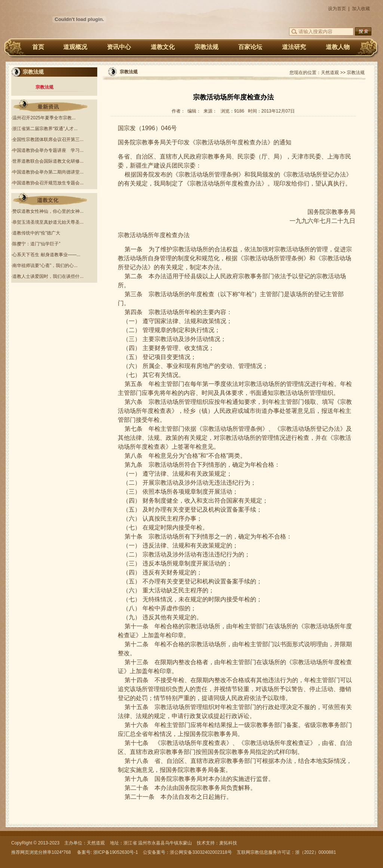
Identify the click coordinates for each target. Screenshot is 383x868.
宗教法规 (206, 47)
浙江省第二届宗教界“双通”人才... (45, 129)
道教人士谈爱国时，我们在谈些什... (48, 276)
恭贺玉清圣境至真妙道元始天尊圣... (48, 222)
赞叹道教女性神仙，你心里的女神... (48, 211)
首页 (38, 47)
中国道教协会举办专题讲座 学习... (48, 150)
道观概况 (75, 47)
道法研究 (294, 47)
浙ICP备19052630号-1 (116, 852)
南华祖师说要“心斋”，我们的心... (45, 266)
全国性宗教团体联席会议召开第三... (48, 139)
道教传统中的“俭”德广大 (36, 233)
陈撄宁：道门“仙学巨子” (36, 244)
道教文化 (163, 47)
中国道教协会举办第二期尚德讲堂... (48, 172)
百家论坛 (250, 47)
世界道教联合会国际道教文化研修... (48, 161)
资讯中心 (119, 47)
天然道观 (330, 73)
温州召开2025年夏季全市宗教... (44, 118)
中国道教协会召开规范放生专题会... (48, 183)
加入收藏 (361, 9)
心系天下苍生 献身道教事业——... (46, 255)
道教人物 (338, 47)
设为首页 (337, 9)
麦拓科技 (228, 843)
